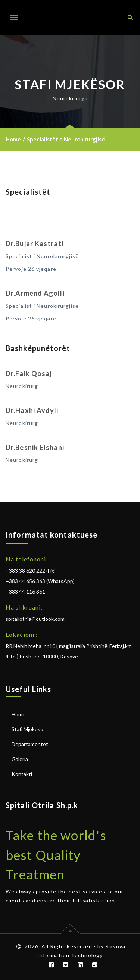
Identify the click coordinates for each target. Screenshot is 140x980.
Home (13, 139)
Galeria (20, 759)
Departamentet (30, 744)
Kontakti (22, 774)
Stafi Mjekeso (27, 729)
